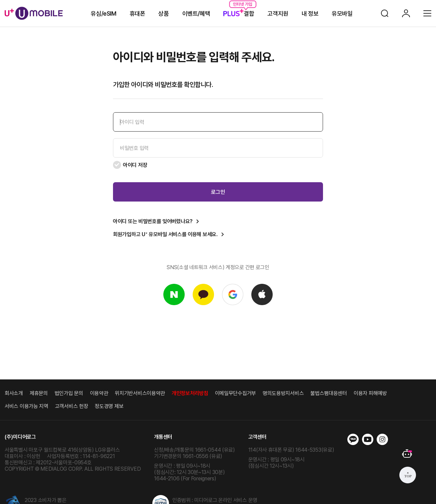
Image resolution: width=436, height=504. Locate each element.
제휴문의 (39, 393)
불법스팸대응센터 (329, 393)
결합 (239, 13)
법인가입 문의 (69, 393)
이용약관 (99, 393)
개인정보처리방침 (190, 393)
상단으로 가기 (408, 475)
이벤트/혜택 (196, 13)
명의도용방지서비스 (283, 393)
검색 (385, 13)
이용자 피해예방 (370, 393)
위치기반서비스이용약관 (140, 393)
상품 (163, 13)
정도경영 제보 (109, 406)
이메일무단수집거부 (235, 393)
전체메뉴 (427, 13)
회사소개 (14, 393)
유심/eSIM (103, 13)
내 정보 (310, 13)
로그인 (406, 13)
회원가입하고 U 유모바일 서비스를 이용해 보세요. (165, 234)
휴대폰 (137, 13)
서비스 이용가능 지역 (26, 406)
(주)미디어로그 (20, 437)
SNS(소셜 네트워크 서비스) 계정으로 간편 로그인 (218, 267)
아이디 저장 (130, 165)
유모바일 (342, 13)
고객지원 (278, 13)
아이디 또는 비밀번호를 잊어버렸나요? (153, 221)
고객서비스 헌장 (72, 406)
